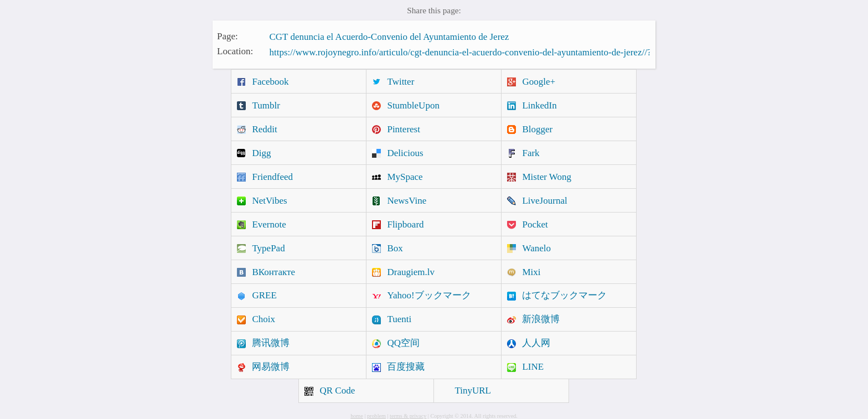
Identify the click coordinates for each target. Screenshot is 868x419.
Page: (228, 36)
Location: (235, 51)
